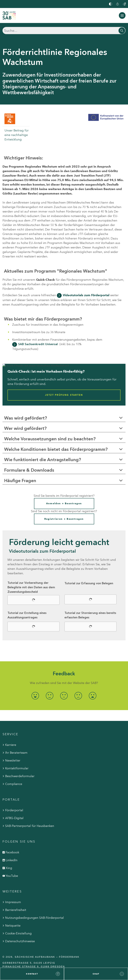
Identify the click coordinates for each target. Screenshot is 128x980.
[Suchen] (64, 31)
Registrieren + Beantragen (64, 519)
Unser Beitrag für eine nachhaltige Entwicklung (17, 135)
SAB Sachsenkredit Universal (38, 344)
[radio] (35, 696)
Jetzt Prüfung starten (64, 395)
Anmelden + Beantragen (64, 503)
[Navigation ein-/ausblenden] (122, 15)
